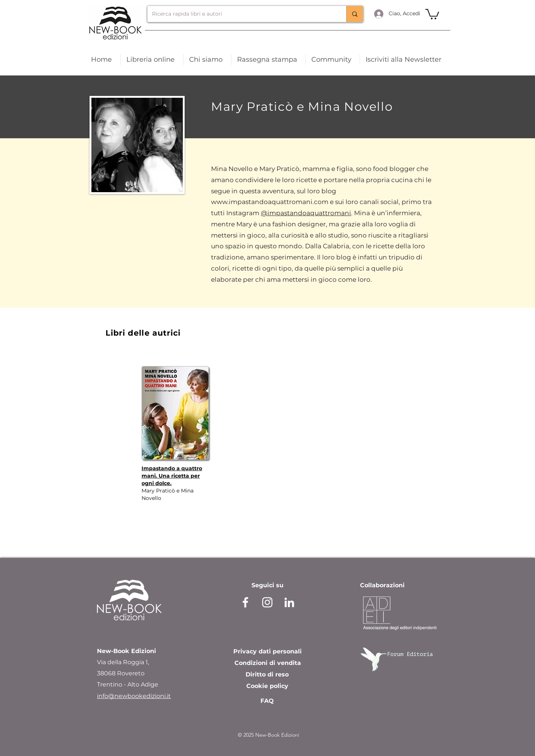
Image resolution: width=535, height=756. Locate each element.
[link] (432, 14)
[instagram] (267, 602)
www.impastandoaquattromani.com (270, 202)
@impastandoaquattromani (306, 213)
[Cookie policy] (267, 686)
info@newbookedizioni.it (134, 696)
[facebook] (245, 602)
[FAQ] (267, 701)
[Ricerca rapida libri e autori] (241, 14)
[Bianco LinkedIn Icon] (289, 602)
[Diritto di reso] (267, 675)
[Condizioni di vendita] (267, 663)
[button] (405, 59)
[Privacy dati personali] (267, 652)
